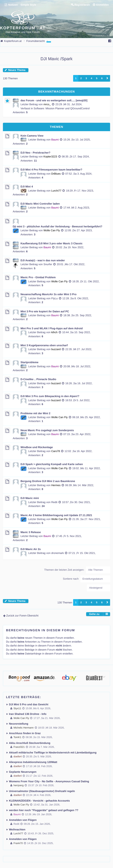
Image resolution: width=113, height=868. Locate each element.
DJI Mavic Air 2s (31, 549)
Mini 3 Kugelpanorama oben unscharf (44, 345)
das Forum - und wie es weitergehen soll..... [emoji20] (54, 100)
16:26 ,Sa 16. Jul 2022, (79, 383)
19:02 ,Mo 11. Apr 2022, (86, 468)
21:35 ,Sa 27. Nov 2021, (87, 519)
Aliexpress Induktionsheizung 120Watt (33, 762)
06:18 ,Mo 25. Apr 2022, (86, 417)
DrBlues (56, 174)
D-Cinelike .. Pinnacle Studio (39, 379)
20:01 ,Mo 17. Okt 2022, (71, 264)
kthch (54, 332)
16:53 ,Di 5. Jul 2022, (78, 400)
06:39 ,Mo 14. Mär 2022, (80, 485)
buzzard (56, 349)
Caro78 (56, 451)
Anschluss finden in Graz (25, 733)
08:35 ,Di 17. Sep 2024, (76, 157)
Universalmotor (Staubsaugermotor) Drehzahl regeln (42, 791)
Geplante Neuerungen (23, 772)
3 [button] (86, 78)
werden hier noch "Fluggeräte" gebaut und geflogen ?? (44, 810)
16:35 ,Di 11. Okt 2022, (86, 281)
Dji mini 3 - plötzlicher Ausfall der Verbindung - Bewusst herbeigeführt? (58, 226)
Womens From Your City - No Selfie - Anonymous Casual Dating (49, 781)
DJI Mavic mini (30, 498)
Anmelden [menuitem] (102, 5)
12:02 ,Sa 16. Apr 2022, (78, 451)
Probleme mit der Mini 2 (35, 413)
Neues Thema (17, 70)
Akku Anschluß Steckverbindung (30, 743)
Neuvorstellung (19, 724)
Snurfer (48, 264)
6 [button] (102, 78)
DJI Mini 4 (27, 187)
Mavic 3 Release (31, 532)
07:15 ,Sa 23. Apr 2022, (77, 434)
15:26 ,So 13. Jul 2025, (77, 140)
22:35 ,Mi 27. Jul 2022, (79, 349)
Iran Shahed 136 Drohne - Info (28, 714)
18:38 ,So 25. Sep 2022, (78, 315)
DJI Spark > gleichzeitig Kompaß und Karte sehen (52, 464)
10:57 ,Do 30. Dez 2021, (76, 502)
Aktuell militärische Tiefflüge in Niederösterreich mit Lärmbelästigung (53, 753)
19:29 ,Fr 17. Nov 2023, (80, 191)
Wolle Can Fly (52, 230)
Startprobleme (30, 362)
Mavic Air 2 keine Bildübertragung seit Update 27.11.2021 (56, 515)
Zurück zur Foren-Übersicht (22, 616)
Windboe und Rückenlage (37, 447)
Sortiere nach (86, 579)
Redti (54, 502)
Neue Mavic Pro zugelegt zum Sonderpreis (47, 430)
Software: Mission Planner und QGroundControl (62, 108)
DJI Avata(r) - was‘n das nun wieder (43, 260)
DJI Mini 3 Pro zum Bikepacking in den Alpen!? (50, 396)
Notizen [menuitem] (11, 5)
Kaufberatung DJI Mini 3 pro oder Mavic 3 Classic (52, 243)
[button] (107, 78)
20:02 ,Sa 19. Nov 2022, (70, 247)
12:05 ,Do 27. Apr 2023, (79, 230)
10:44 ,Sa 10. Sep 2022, (77, 332)
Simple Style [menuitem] (28, 5)
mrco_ (47, 104)
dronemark (57, 553)
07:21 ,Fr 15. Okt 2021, (82, 553)
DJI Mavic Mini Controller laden (40, 204)
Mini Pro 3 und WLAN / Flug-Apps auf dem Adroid (52, 328)
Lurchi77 (56, 191)
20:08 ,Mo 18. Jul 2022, (77, 366)
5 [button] (97, 78)
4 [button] (92, 78)
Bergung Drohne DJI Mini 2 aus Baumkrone (48, 481)
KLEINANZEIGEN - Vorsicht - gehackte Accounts (39, 801)
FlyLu (54, 298)
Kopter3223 (50, 157)
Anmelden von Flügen (23, 820)
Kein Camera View (32, 136)
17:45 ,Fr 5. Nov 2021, (69, 536)
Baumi (55, 140)
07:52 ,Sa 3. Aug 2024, (79, 174)
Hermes (56, 485)
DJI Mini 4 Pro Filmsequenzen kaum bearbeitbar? (51, 170)
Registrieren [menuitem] (82, 5)
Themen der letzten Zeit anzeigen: (77, 570)
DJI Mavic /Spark (56, 59)
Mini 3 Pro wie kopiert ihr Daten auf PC (45, 311)
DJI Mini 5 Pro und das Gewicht (29, 704)
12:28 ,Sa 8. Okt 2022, (76, 298)
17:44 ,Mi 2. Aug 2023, (77, 208)
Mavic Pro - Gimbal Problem (38, 277)
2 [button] (81, 78)
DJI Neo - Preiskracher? (35, 153)
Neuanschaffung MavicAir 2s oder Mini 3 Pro (49, 294)
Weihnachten (17, 830)
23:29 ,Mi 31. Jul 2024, (69, 104)
